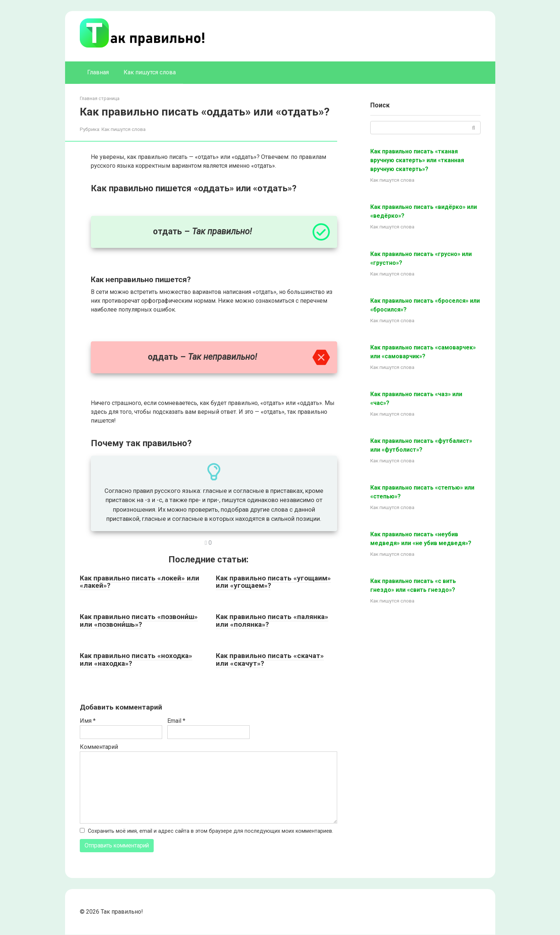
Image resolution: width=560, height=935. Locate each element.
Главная (98, 72)
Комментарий (99, 747)
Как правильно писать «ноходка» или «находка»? (136, 660)
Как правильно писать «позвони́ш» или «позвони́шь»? (139, 621)
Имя (88, 721)
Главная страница (100, 98)
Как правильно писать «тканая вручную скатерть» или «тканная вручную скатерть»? (417, 160)
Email (176, 721)
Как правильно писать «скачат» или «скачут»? (270, 660)
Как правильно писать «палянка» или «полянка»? (272, 621)
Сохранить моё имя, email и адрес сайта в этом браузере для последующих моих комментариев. (211, 831)
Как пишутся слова (150, 72)
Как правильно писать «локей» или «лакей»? (140, 582)
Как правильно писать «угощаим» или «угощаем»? (273, 582)
